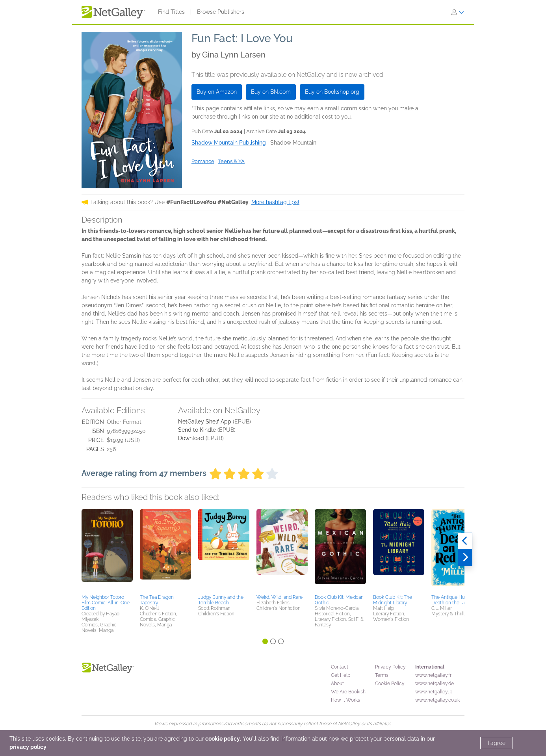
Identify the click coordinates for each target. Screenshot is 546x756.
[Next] (465, 557)
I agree (497, 743)
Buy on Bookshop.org (332, 92)
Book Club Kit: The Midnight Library (393, 600)
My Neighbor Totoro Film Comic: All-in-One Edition (106, 603)
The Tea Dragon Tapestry (157, 600)
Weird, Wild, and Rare (279, 597)
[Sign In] (458, 12)
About (337, 684)
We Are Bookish (348, 692)
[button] (107, 550)
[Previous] (465, 541)
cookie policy (223, 739)
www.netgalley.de (435, 684)
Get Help (341, 675)
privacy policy (28, 747)
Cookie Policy (390, 684)
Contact (340, 667)
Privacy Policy (390, 667)
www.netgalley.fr (433, 675)
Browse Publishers (221, 12)
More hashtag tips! (275, 202)
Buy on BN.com (271, 92)
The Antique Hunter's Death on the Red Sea (455, 600)
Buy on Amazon (217, 92)
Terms (382, 675)
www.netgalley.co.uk (437, 700)
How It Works (345, 700)
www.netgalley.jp (434, 692)
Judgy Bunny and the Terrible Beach (221, 600)
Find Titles (171, 12)
